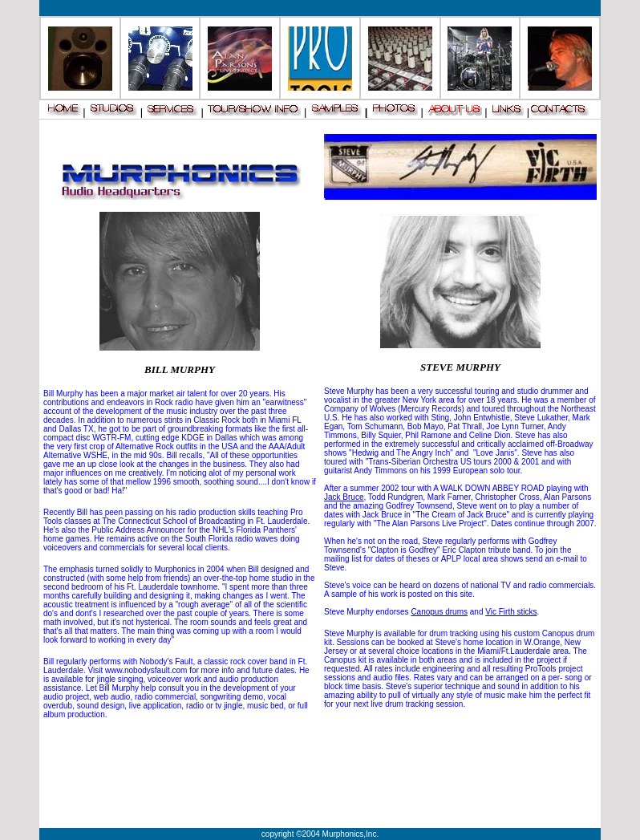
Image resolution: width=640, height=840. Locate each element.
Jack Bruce (344, 497)
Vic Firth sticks (511, 612)
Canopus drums (439, 612)
